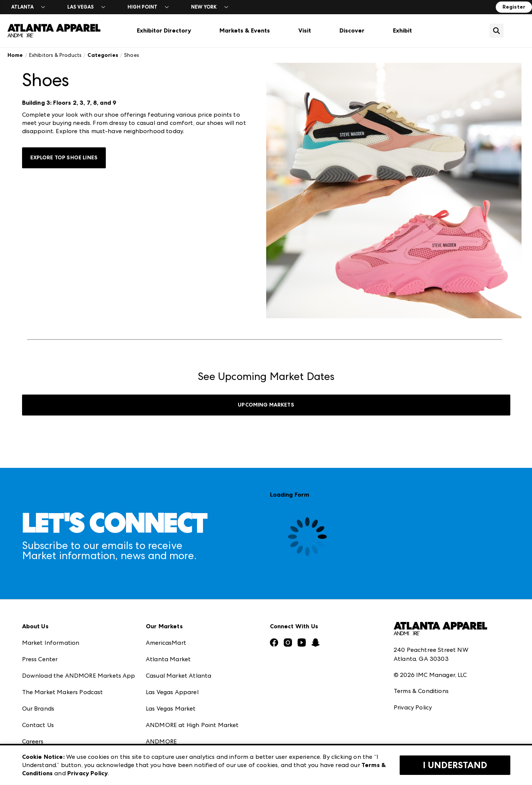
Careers (33, 741)
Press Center (40, 659)
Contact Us (38, 725)
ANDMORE (161, 741)
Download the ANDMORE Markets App (79, 676)
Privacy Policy (413, 707)
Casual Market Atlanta (179, 676)
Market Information (51, 643)
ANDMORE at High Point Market (192, 725)
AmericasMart (166, 643)
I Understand (455, 765)
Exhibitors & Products (55, 55)
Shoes (132, 55)
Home (15, 55)
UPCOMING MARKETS (266, 405)
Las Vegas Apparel (172, 692)
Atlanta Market (168, 659)
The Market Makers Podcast (63, 692)
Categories (103, 55)
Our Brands (38, 709)
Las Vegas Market (171, 709)
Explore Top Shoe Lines (64, 158)
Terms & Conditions (421, 691)
